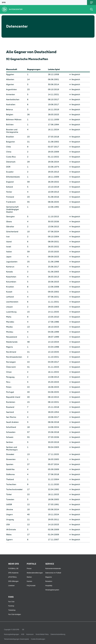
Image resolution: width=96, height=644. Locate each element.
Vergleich (74, 74)
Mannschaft (12, 69)
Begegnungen (34, 69)
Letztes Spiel (54, 69)
